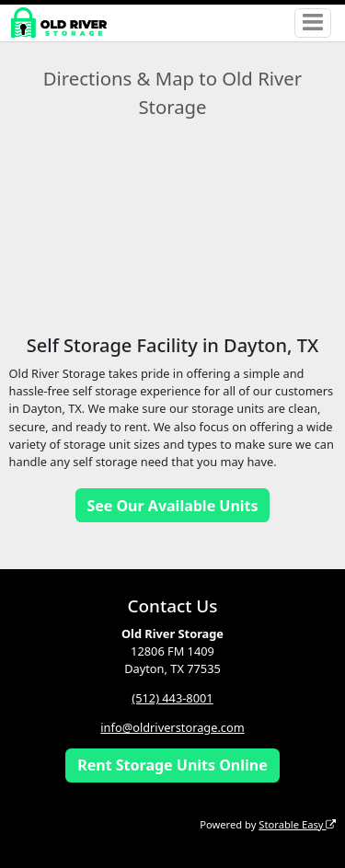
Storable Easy (297, 824)
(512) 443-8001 (172, 698)
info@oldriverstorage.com (172, 727)
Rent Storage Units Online (172, 765)
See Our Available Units (172, 506)
